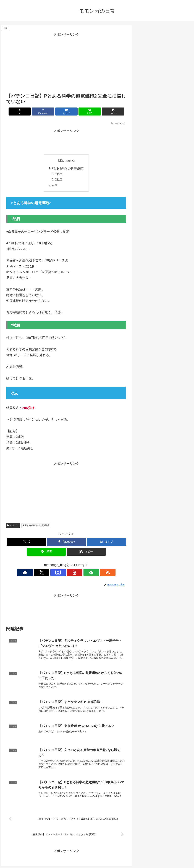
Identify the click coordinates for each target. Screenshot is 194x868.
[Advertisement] (66, 62)
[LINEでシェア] (86, 112)
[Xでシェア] (26, 112)
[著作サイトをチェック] (46, 573)
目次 (61, 161)
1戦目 (59, 174)
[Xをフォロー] (54, 573)
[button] (107, 112)
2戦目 (59, 180)
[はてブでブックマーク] (66, 112)
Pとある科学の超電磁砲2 (68, 169)
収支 (55, 186)
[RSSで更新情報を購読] (87, 573)
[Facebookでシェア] (46, 112)
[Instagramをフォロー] (62, 573)
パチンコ (13, 526)
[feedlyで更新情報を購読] (79, 573)
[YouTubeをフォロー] (70, 573)
